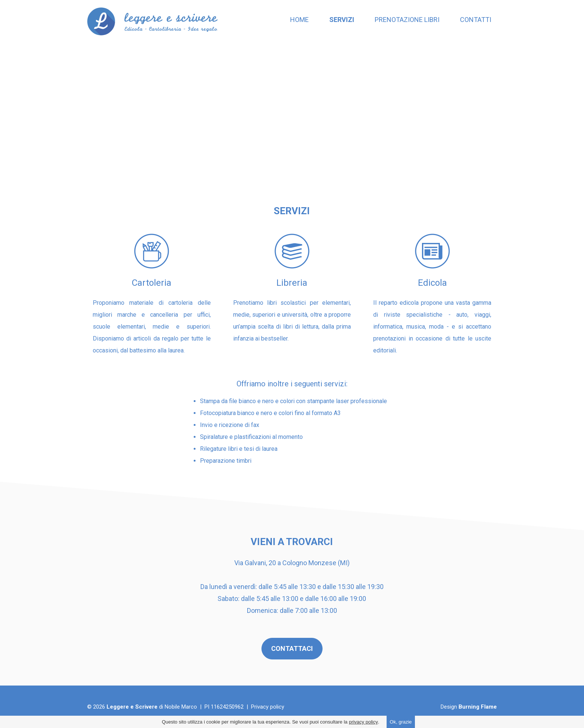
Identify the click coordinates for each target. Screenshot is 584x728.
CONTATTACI (292, 648)
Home (299, 20)
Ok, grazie (401, 722)
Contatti (476, 20)
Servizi (342, 20)
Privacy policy (268, 707)
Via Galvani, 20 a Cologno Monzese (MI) (292, 563)
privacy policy (364, 722)
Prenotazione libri (407, 20)
